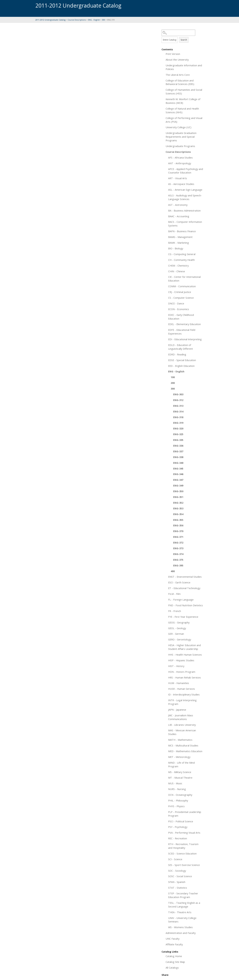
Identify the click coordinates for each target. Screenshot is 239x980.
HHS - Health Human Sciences (185, 655)
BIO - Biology (176, 248)
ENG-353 (178, 508)
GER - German (176, 634)
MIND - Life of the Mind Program (181, 764)
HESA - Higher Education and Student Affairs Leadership (184, 647)
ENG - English (94, 20)
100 (173, 377)
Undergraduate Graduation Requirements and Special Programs (181, 137)
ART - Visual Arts (178, 178)
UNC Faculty (173, 939)
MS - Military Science (180, 772)
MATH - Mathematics (180, 740)
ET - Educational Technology (184, 588)
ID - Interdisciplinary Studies (184, 694)
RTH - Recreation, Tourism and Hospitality (183, 846)
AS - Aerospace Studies (181, 184)
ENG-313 (178, 406)
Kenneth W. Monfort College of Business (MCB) (183, 101)
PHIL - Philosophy (178, 800)
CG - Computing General (182, 254)
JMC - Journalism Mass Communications (181, 717)
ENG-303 (178, 394)
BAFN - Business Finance (182, 231)
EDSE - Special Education (182, 360)
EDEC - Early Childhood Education (181, 317)
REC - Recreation (178, 838)
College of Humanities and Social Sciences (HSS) (184, 92)
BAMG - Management (180, 237)
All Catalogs (172, 968)
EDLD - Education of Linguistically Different (181, 347)
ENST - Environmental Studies (185, 577)
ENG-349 (178, 485)
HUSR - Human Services (182, 689)
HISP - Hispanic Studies (181, 660)
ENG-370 (178, 531)
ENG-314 (178, 411)
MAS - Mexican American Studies (182, 732)
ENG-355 (178, 520)
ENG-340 (178, 463)
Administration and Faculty (181, 933)
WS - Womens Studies (180, 927)
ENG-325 (178, 434)
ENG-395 (178, 565)
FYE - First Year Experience (183, 617)
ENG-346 (178, 474)
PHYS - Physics (176, 806)
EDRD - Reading (177, 354)
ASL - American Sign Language (185, 190)
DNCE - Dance (176, 303)
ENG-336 (178, 446)
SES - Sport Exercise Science (184, 865)
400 (173, 571)
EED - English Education (181, 366)
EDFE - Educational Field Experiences (182, 332)
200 (173, 383)
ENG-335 (178, 440)
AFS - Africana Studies (180, 157)
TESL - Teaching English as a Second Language (184, 905)
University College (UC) (178, 127)
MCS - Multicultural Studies (183, 745)
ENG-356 (178, 525)
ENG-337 (178, 451)
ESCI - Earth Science (179, 582)
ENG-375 (178, 560)
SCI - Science (175, 859)
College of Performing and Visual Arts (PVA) (184, 120)
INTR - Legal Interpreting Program (182, 702)
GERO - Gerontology (180, 639)
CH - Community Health (181, 260)
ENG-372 (178, 542)
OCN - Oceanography (180, 795)
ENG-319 (178, 423)
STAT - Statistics (178, 888)
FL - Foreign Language (181, 600)
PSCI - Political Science (181, 821)
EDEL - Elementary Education (184, 324)
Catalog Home (174, 956)
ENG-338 (178, 457)
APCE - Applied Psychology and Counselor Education (186, 171)
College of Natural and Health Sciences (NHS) (182, 110)
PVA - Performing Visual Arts (184, 833)
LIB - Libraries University (182, 725)
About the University (177, 60)
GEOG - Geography (179, 622)
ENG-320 (178, 428)
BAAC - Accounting (179, 216)
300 (104, 20)
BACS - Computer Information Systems (185, 224)
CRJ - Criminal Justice (180, 292)
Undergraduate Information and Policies (184, 67)
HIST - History (176, 666)
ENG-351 (178, 497)
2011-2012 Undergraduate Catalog (50, 20)
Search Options (183, 36)
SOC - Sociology (177, 871)
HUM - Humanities (179, 683)
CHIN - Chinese (177, 271)
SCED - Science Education (182, 853)
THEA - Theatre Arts (180, 912)
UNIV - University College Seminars (182, 920)
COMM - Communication (182, 286)
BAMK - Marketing (178, 243)
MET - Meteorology (179, 757)
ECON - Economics (179, 309)
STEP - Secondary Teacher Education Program (183, 895)
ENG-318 (178, 417)
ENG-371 (178, 537)
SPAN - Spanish (177, 882)
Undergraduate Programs (180, 146)
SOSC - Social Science (180, 876)
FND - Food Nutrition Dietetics (185, 605)
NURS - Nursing (177, 789)
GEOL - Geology (177, 628)
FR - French (175, 611)
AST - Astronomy (178, 205)
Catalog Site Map (175, 962)
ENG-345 (178, 468)
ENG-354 (178, 514)
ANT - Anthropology (180, 163)
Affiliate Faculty (174, 944)
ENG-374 (178, 554)
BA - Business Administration (184, 211)
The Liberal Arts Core (178, 75)
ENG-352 (178, 503)
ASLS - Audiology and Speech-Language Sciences (185, 197)
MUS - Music (175, 783)
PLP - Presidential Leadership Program (185, 814)
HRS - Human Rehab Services (184, 677)
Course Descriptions (77, 20)
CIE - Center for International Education (184, 279)
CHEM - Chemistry (178, 266)
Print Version (173, 54)
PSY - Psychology (178, 827)
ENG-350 (178, 491)
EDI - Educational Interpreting (185, 339)
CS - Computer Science (181, 298)
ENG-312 (178, 400)
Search (184, 40)
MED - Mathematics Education (185, 751)
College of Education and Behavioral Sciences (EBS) (180, 82)
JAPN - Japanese (177, 710)
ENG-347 (178, 480)
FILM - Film (174, 594)
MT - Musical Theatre (180, 778)
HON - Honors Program (182, 672)
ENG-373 (178, 548)
